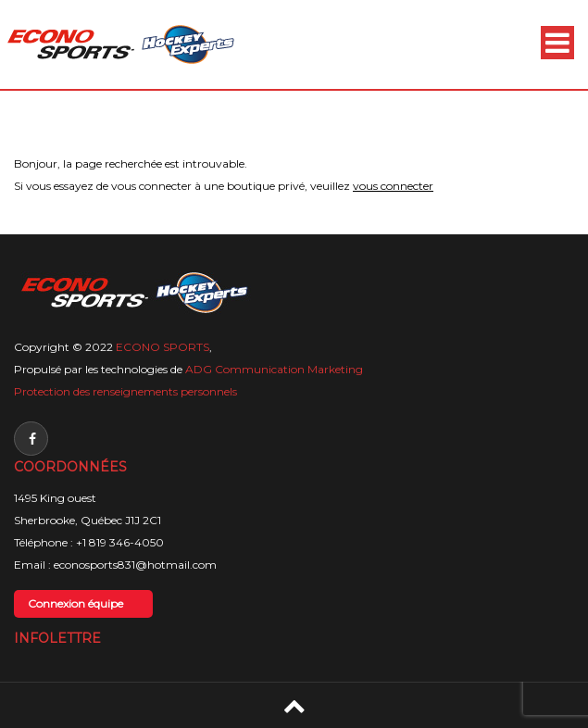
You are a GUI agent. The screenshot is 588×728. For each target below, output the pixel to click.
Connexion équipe (75, 603)
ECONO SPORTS (163, 347)
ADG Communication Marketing (274, 369)
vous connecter (393, 186)
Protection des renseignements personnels (125, 391)
